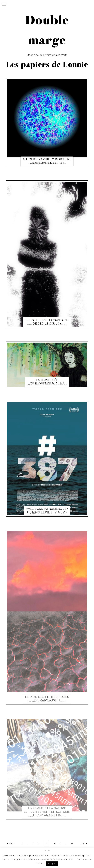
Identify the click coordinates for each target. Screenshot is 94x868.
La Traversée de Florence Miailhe (47, 379)
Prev (12, 843)
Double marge (47, 163)
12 (39, 844)
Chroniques (33, 163)
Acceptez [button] (52, 863)
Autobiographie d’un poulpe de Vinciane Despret (47, 158)
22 (73, 844)
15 (61, 844)
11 (34, 844)
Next (83, 843)
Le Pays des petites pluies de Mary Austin (47, 696)
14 (55, 844)
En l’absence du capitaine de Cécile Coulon (47, 319)
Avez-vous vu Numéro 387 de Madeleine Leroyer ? (47, 508)
